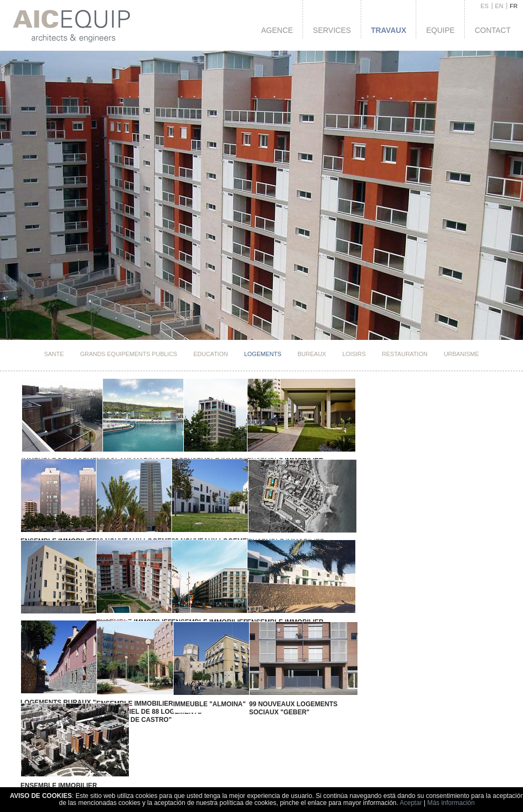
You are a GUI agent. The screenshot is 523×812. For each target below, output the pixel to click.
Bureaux (312, 354)
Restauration (405, 354)
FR (514, 6)
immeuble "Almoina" (196, 686)
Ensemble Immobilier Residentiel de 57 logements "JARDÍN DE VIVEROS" (71, 769)
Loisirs (354, 354)
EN (499, 6)
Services (332, 30)
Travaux (389, 30)
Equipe (440, 30)
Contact (493, 30)
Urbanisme (461, 354)
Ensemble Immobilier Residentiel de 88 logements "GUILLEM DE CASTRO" (142, 693)
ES (484, 6)
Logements (263, 354)
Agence (277, 30)
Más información (451, 803)
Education (211, 354)
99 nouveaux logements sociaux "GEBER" (274, 690)
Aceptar (411, 803)
